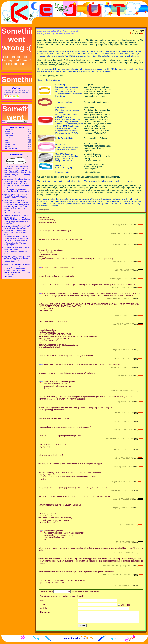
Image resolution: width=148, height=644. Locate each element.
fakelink (7, 131)
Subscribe (124, 605)
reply (136, 225)
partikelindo (9, 136)
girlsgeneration (10, 144)
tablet (7, 140)
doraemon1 (9, 142)
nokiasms (8, 146)
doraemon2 (9, 134)
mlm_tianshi (9, 129)
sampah (7, 138)
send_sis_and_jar (11, 148)
